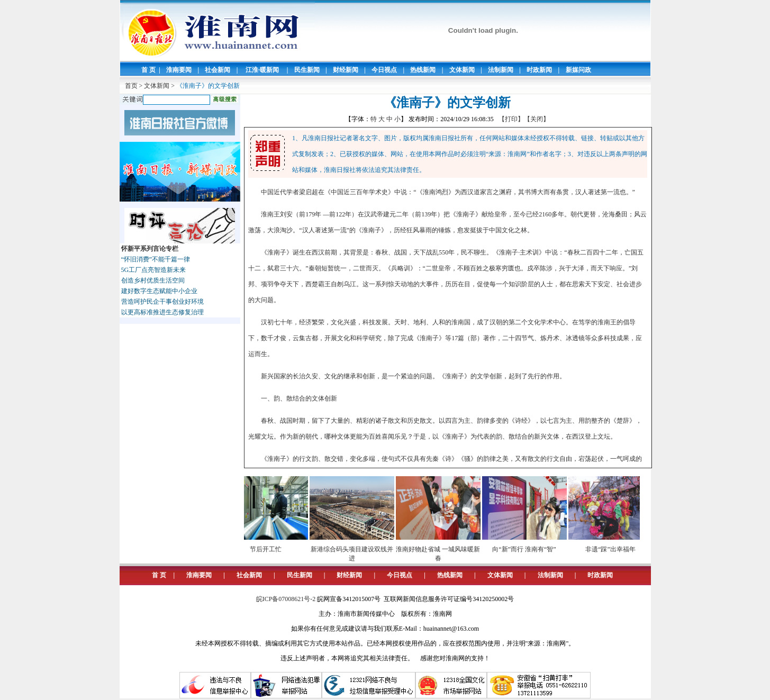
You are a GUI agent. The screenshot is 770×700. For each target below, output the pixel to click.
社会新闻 (218, 70)
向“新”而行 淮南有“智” (528, 549)
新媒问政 (578, 70)
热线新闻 (423, 70)
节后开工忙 (269, 549)
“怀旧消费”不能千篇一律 (156, 259)
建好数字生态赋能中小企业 (159, 291)
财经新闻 (346, 70)
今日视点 (384, 70)
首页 (131, 86)
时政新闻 (539, 70)
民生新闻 (307, 70)
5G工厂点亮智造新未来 (154, 270)
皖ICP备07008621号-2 (286, 599)
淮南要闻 (179, 70)
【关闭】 (537, 119)
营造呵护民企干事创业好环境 (162, 302)
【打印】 (511, 119)
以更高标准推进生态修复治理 (162, 312)
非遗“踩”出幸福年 (614, 549)
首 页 (148, 70)
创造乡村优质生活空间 (153, 280)
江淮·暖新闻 (262, 70)
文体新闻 (462, 70)
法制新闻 (501, 70)
